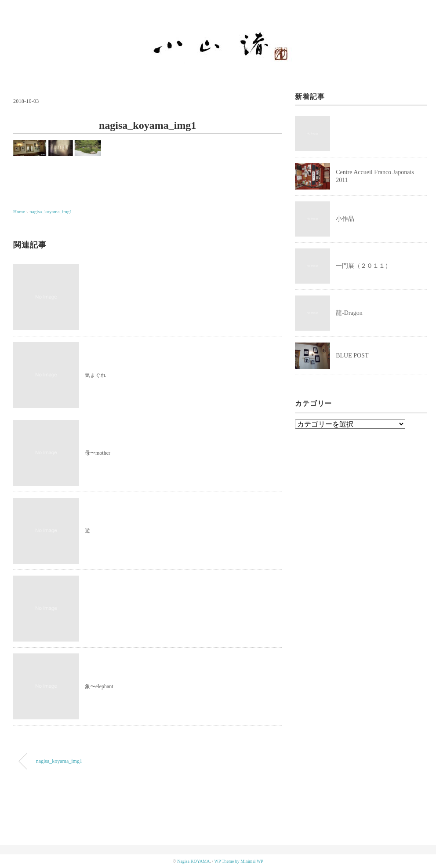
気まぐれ (95, 375)
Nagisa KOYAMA (193, 861)
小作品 (345, 219)
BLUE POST (352, 356)
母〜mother (98, 453)
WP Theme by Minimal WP (238, 861)
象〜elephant (99, 686)
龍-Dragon (349, 313)
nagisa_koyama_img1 (51, 212)
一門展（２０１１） (363, 266)
